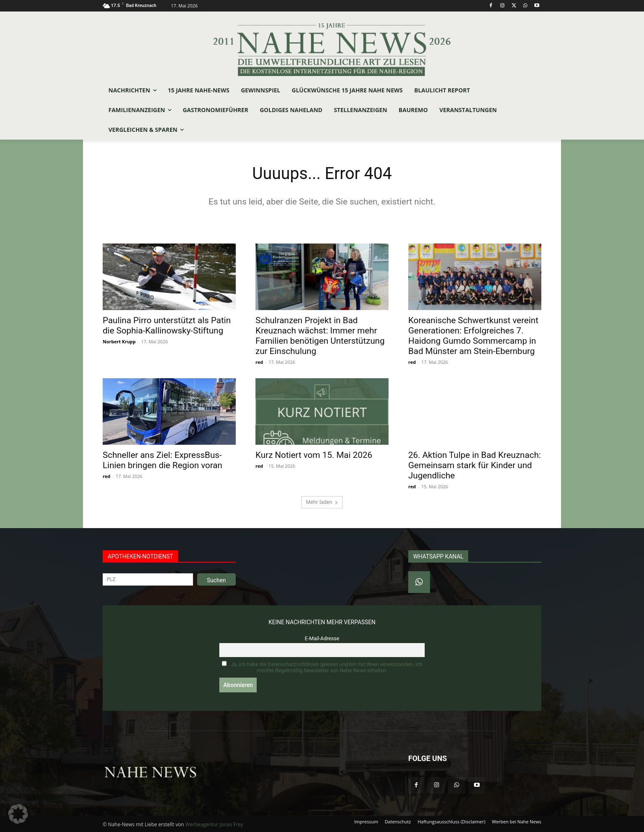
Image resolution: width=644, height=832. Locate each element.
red (259, 362)
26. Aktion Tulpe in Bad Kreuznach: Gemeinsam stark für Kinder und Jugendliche (475, 465)
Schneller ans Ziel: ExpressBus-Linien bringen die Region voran (162, 460)
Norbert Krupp (119, 341)
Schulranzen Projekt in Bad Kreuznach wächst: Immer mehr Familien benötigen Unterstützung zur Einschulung (320, 336)
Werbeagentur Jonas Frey (214, 824)
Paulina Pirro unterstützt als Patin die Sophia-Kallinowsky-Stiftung (167, 325)
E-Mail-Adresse (322, 638)
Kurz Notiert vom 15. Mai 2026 (314, 455)
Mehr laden (322, 502)
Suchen (216, 580)
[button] (18, 814)
